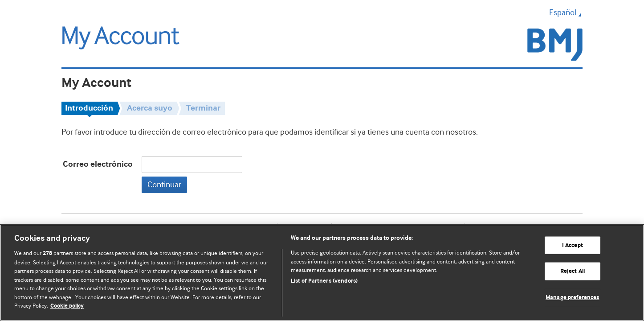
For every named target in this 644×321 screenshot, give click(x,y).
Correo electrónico (98, 164)
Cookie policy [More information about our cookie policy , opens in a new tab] (67, 306)
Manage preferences (572, 298)
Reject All (573, 271)
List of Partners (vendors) (324, 281)
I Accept (573, 245)
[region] (322, 273)
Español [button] (566, 12)
